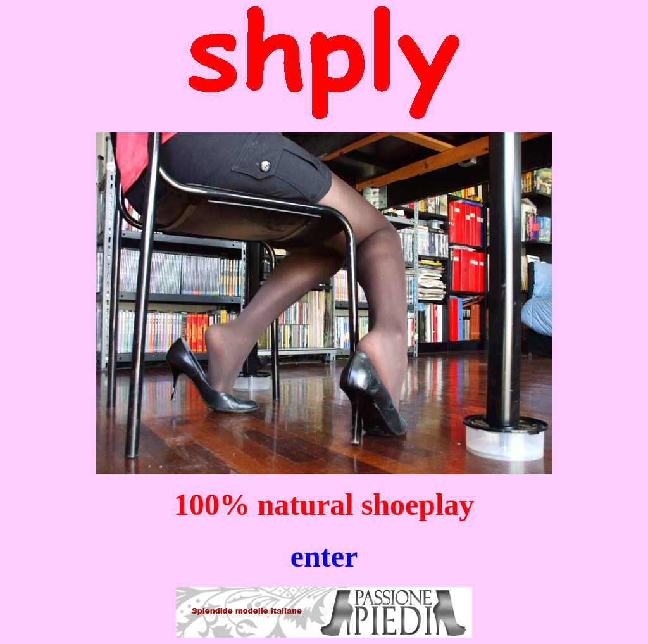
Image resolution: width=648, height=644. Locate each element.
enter (324, 556)
